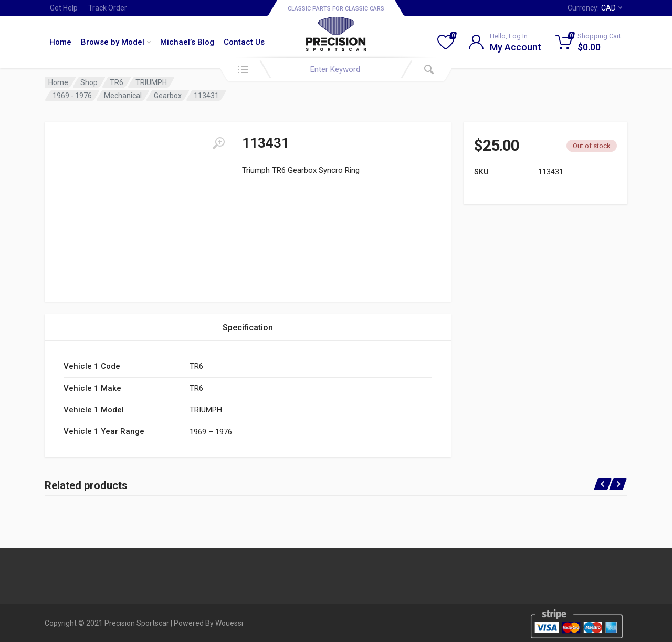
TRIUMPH (151, 82)
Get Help (64, 8)
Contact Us (244, 42)
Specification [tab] (248, 328)
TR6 (117, 82)
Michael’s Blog (187, 42)
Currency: (595, 8)
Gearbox (168, 96)
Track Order (108, 8)
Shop (89, 82)
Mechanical (123, 96)
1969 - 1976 (72, 96)
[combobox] (336, 69)
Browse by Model (116, 42)
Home (60, 42)
